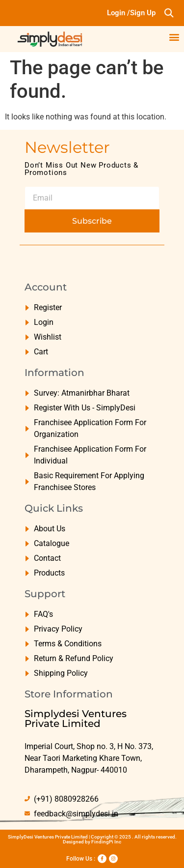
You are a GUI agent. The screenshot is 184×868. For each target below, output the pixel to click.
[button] (169, 13)
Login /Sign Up (131, 13)
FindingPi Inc (106, 842)
